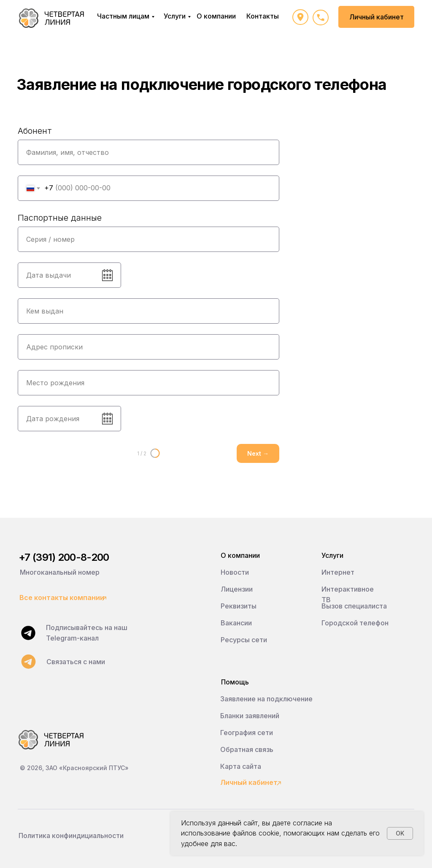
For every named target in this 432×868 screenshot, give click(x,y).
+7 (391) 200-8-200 (64, 557)
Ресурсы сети (244, 640)
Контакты (263, 16)
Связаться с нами (76, 662)
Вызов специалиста (354, 606)
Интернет (338, 572)
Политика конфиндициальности (71, 836)
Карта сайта (241, 766)
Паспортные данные (60, 218)
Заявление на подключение (266, 699)
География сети (247, 733)
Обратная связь (247, 749)
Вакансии (236, 623)
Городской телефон (355, 623)
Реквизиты (239, 606)
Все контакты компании (62, 598)
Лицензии (237, 589)
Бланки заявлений (250, 716)
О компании (216, 16)
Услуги (175, 16)
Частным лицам (123, 16)
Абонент (35, 131)
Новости (235, 572)
